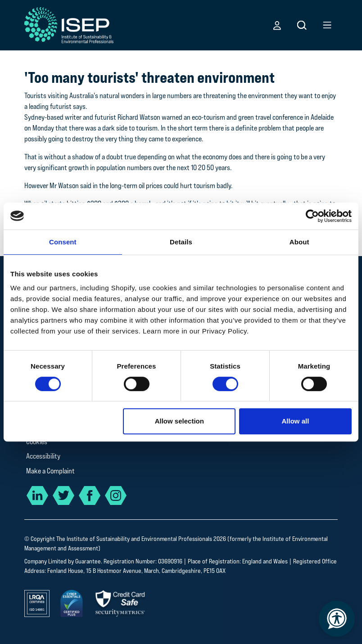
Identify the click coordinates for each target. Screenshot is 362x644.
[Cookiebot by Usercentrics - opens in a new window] (312, 216)
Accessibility (43, 456)
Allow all (296, 421)
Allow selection (179, 421)
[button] (277, 25)
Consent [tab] (63, 242)
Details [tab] (181, 242)
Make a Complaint (50, 471)
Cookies (37, 442)
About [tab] (299, 242)
